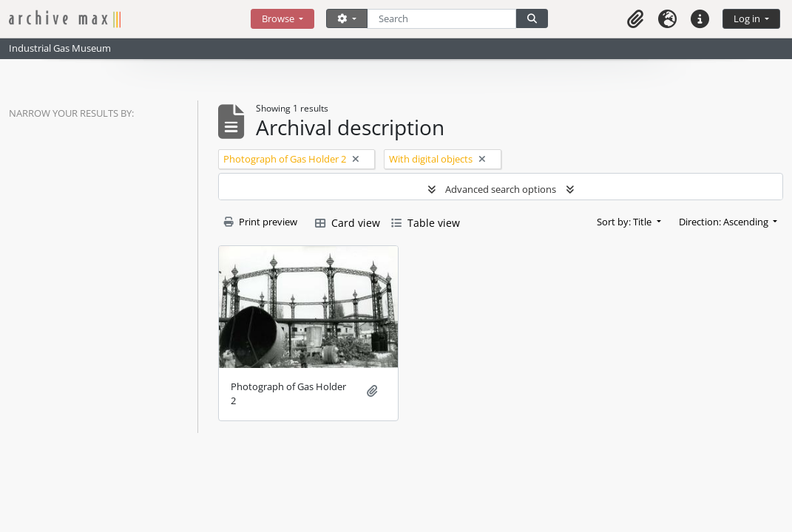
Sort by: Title (625, 222)
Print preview (261, 222)
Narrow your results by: (71, 113)
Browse (279, 18)
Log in (748, 18)
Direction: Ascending (725, 222)
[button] (635, 19)
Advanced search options (501, 189)
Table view (426, 223)
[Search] (442, 19)
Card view (348, 223)
